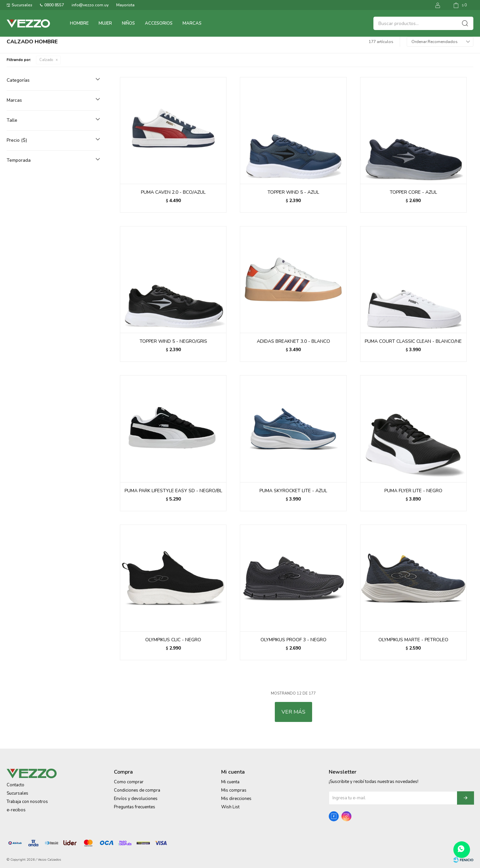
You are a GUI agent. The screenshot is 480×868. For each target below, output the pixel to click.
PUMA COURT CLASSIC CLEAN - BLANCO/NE (413, 341)
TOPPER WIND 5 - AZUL (293, 192)
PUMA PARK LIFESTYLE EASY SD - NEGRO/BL (173, 491)
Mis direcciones (236, 799)
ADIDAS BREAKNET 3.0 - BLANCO (293, 341)
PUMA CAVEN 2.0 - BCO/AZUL (173, 192)
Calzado (46, 60)
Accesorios (159, 23)
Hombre (79, 23)
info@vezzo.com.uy (90, 5)
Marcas (192, 23)
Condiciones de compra (137, 790)
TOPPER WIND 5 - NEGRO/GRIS (173, 341)
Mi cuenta (230, 782)
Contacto (15, 785)
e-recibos (16, 810)
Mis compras (234, 790)
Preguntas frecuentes (135, 807)
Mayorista (125, 5)
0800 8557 (54, 5)
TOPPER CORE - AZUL (413, 192)
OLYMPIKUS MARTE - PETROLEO (413, 640)
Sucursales (22, 5)
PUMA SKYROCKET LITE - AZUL (293, 491)
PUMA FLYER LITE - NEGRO (413, 491)
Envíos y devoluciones (136, 799)
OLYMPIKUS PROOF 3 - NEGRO (293, 640)
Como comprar (129, 782)
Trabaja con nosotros (27, 802)
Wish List (230, 807)
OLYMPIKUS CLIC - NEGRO (173, 640)
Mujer (105, 23)
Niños (128, 23)
